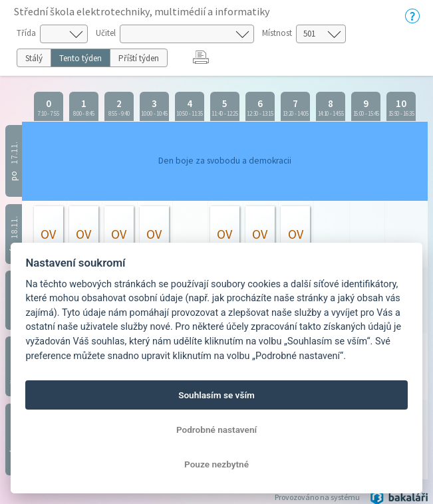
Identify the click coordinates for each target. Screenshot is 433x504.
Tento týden (80, 58)
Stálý (34, 58)
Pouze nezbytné (216, 464)
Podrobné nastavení (216, 430)
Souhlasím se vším (216, 395)
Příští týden (139, 58)
